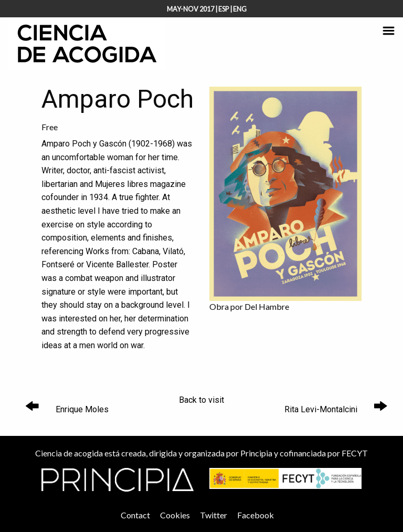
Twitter (214, 515)
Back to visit (201, 400)
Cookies (175, 515)
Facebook (256, 515)
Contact (135, 515)
